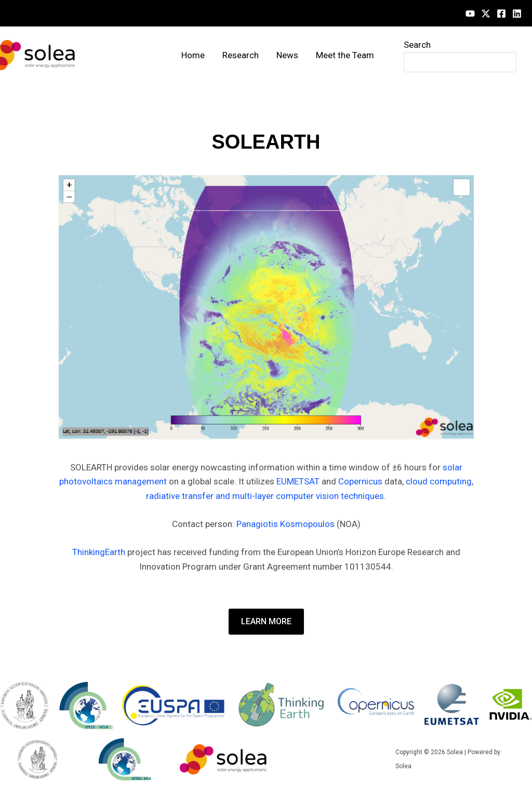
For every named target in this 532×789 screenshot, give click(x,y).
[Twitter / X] (486, 14)
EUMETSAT (298, 481)
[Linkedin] (517, 14)
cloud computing (439, 481)
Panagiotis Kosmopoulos (285, 524)
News (287, 55)
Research (241, 55)
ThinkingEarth (99, 552)
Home (193, 55)
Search (417, 45)
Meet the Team (345, 55)
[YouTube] (470, 14)
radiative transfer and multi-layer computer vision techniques (265, 496)
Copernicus (360, 481)
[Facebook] (501, 14)
